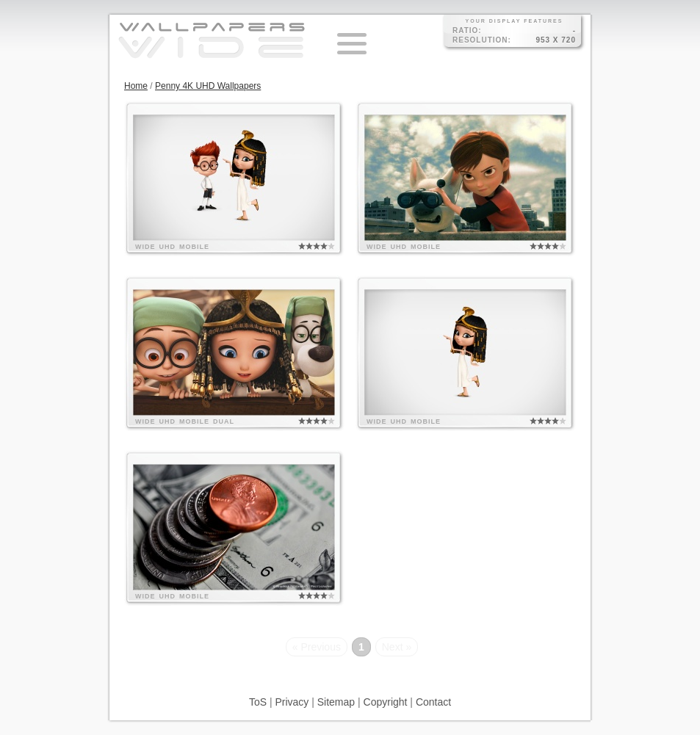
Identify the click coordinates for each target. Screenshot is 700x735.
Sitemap (336, 702)
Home (136, 86)
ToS (258, 702)
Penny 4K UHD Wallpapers (208, 86)
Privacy (292, 702)
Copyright (386, 702)
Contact (433, 702)
